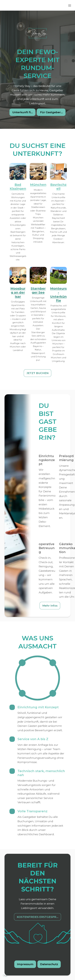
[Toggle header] (70, 5)
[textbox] (37, 490)
